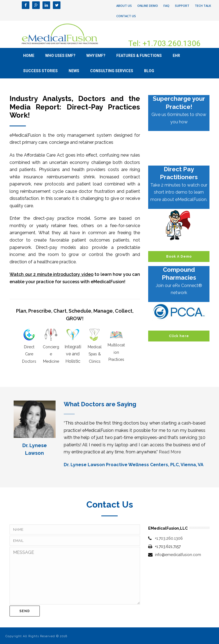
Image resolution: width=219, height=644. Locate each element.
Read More (170, 452)
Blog (149, 71)
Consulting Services (112, 71)
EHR (176, 56)
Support (182, 6)
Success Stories (40, 71)
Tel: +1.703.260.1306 (164, 43)
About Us (124, 6)
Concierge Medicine (51, 354)
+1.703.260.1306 (169, 538)
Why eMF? (96, 56)
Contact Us (126, 16)
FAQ (166, 6)
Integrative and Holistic (73, 354)
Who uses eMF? (60, 56)
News (74, 71)
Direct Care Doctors (29, 354)
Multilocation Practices (116, 352)
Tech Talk (203, 6)
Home (29, 56)
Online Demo (148, 6)
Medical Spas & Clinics (95, 354)
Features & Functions (139, 56)
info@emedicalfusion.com (178, 555)
